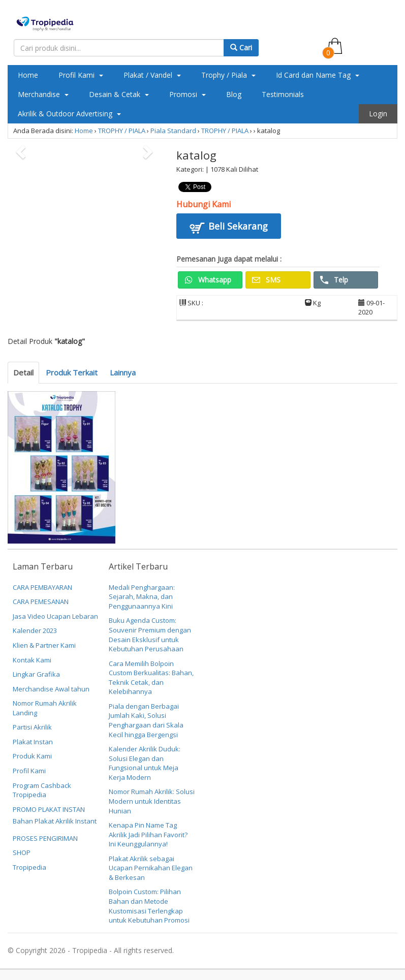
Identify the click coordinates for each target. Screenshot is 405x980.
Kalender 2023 (35, 630)
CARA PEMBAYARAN (42, 587)
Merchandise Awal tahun (51, 689)
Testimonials (283, 94)
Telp (334, 280)
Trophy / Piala (228, 75)
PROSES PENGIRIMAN (45, 838)
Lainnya (123, 372)
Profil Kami (81, 75)
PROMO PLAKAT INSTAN (49, 809)
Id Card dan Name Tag (318, 75)
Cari (241, 48)
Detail (23, 372)
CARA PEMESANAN (41, 602)
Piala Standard (173, 131)
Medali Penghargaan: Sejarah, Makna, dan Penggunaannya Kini (142, 597)
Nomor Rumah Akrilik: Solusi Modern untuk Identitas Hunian (152, 801)
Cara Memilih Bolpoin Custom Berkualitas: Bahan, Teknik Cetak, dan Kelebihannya (151, 678)
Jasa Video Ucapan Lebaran (55, 616)
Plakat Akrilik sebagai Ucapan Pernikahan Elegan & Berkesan (151, 868)
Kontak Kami (32, 660)
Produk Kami (32, 756)
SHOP (22, 852)
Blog (234, 94)
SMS (266, 280)
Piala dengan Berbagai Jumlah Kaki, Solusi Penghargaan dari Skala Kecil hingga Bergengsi (146, 720)
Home (28, 75)
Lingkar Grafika (36, 674)
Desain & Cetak (119, 94)
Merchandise (43, 94)
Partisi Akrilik (32, 727)
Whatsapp (208, 280)
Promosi (188, 94)
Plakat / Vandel (152, 75)
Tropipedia (29, 867)
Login (378, 114)
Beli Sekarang (229, 228)
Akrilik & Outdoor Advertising (69, 114)
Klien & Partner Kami (44, 645)
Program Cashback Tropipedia (42, 790)
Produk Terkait (72, 372)
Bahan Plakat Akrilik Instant (55, 821)
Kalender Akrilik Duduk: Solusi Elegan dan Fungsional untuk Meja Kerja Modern (145, 763)
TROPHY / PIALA (122, 131)
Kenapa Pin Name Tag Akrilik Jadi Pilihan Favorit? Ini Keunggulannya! (148, 834)
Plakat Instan (33, 742)
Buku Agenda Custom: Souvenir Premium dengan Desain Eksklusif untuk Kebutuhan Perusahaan (150, 635)
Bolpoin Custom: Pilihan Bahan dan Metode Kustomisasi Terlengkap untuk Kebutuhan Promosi (149, 906)
